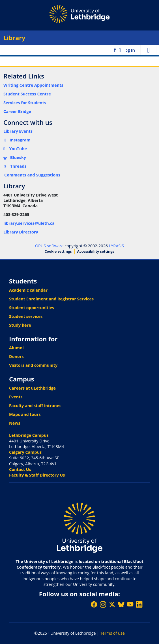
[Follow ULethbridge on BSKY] (121, 604)
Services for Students (25, 103)
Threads (15, 166)
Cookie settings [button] (58, 251)
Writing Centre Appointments (33, 85)
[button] (116, 50)
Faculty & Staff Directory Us (37, 475)
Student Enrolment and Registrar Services (51, 299)
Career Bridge (17, 111)
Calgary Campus (25, 452)
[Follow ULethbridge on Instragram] (103, 604)
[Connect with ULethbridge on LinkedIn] (139, 604)
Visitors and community (33, 365)
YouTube (15, 149)
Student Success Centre (27, 94)
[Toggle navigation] (149, 50)
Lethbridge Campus (29, 435)
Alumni (16, 348)
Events (16, 397)
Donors (16, 356)
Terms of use (112, 633)
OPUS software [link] (49, 246)
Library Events (18, 131)
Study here (20, 325)
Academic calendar (28, 290)
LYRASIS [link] (116, 246)
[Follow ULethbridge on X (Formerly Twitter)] (112, 604)
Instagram (17, 140)
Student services (26, 316)
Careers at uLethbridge (32, 388)
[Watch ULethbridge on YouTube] (130, 604)
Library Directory (21, 232)
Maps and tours (25, 414)
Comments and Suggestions (32, 175)
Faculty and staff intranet (35, 406)
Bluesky (15, 157)
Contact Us (20, 469)
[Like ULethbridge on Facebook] (94, 604)
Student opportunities (32, 308)
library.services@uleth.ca (29, 223)
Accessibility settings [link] (96, 251)
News (15, 423)
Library (14, 38)
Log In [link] (129, 50)
